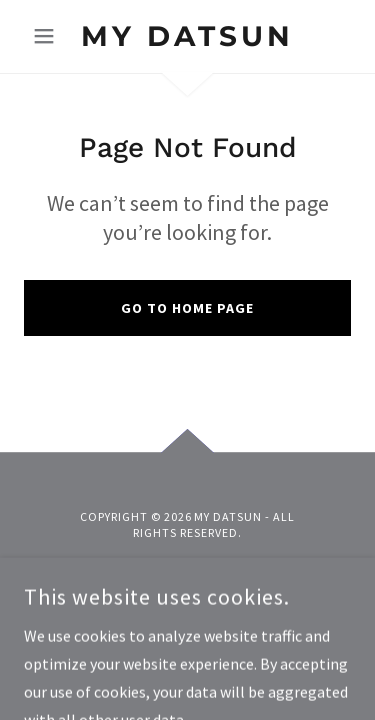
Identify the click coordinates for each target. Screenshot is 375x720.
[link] (187, 36)
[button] (48, 36)
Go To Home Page (187, 308)
